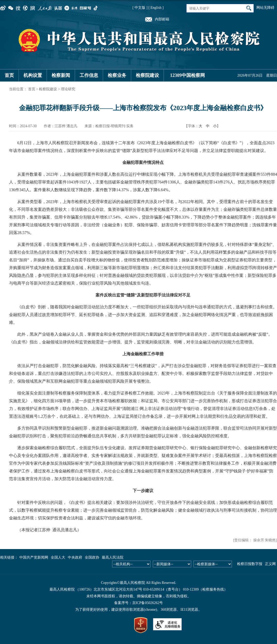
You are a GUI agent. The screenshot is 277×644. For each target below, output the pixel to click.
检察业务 (117, 75)
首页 (9, 75)
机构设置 (33, 75)
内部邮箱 (162, 19)
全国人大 (58, 557)
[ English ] (156, 8)
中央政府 (75, 557)
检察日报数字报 (250, 564)
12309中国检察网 (187, 75)
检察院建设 (147, 75)
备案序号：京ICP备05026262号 (139, 603)
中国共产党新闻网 (34, 557)
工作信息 (89, 75)
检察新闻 (61, 75)
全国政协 (92, 557)
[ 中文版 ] (140, 8)
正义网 (270, 564)
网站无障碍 (265, 8)
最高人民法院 (113, 557)
